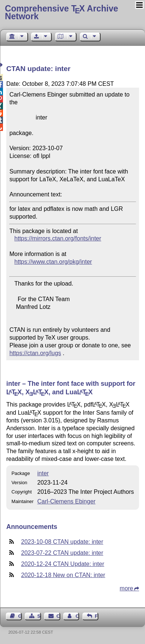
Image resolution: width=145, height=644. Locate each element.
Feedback (97, 616)
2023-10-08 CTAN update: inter (62, 542)
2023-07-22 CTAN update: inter (62, 553)
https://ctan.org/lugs (35, 353)
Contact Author (77, 616)
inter (43, 473)
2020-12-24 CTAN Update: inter (63, 564)
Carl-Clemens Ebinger (66, 501)
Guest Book (20, 616)
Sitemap (39, 616)
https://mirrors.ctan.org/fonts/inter (58, 238)
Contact (58, 616)
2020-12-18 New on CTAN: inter (63, 575)
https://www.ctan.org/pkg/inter (53, 262)
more (127, 588)
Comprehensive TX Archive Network (61, 12)
